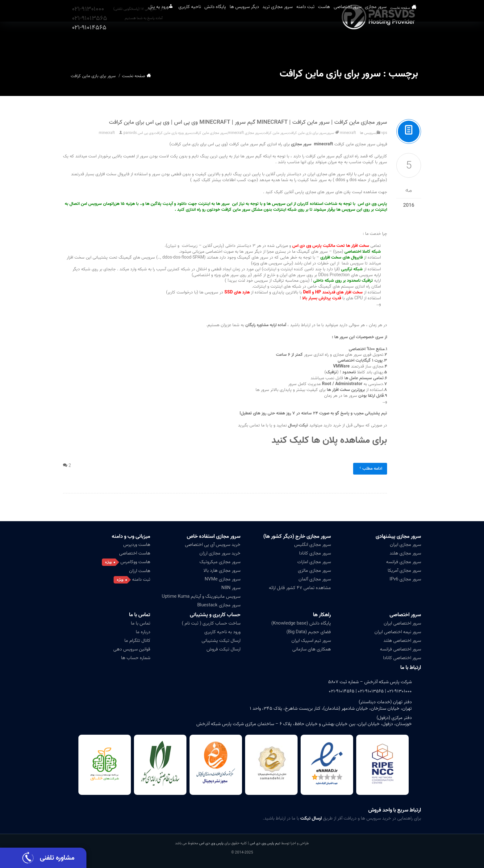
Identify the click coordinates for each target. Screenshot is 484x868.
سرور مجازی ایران (405, 545)
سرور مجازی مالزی (314, 571)
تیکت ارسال (299, 425)
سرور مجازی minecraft (245, 133)
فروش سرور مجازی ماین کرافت (338, 144)
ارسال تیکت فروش (223, 649)
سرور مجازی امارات (314, 562)
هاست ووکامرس (135, 562)
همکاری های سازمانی (312, 649)
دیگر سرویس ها (214, 43)
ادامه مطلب (370, 469)
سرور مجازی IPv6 (405, 579)
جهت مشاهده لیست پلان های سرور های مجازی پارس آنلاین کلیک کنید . (325, 192)
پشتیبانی (372, 413)
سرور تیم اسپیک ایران (311, 641)
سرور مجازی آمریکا (404, 571)
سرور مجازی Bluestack (219, 605)
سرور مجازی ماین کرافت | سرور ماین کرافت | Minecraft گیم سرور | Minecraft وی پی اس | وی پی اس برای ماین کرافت (248, 122)
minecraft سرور (341, 133)
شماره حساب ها (136, 658)
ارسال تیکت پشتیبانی (221, 641)
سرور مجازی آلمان (315, 579)
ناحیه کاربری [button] (143, 43)
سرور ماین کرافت (275, 133)
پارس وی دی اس (211, 843)
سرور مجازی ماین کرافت (210, 133)
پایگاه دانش (177, 43)
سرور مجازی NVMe (223, 579)
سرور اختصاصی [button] (349, 43)
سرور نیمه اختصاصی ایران (398, 632)
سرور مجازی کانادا (315, 553)
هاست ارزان (140, 571)
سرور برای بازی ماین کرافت (307, 133)
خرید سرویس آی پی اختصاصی (213, 545)
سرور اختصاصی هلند (402, 641)
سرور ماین (326, 156)
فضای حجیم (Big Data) (309, 632)
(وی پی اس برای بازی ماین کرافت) (199, 144)
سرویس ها (368, 133)
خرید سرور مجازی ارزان (220, 553)
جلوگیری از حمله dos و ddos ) (359, 180)
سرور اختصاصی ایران (402, 623)
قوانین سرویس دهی (132, 649)
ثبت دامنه (291, 43)
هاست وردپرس (137, 545)
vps (384, 133)
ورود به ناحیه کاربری (222, 632)
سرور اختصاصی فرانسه (401, 649)
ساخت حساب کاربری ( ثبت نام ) (211, 623)
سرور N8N (231, 588)
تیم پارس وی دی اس (265, 843)
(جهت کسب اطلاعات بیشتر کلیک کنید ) (224, 180)
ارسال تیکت (311, 818)
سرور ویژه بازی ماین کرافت (173, 133)
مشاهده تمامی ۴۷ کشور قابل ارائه (300, 588)
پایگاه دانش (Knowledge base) (301, 623)
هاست (317, 43)
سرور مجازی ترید (255, 43)
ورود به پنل (104, 43)
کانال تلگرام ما (137, 641)
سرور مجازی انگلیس (313, 545)
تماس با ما (140, 615)
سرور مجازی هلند (405, 553)
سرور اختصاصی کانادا (402, 658)
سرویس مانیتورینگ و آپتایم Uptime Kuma (201, 596)
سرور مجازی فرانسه (404, 562)
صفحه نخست (410, 43)
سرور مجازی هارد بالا (222, 571)
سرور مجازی (386, 43)
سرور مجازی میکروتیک (220, 562)
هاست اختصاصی (135, 553)
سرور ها (247, 156)
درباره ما (143, 632)
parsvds (130, 133)
